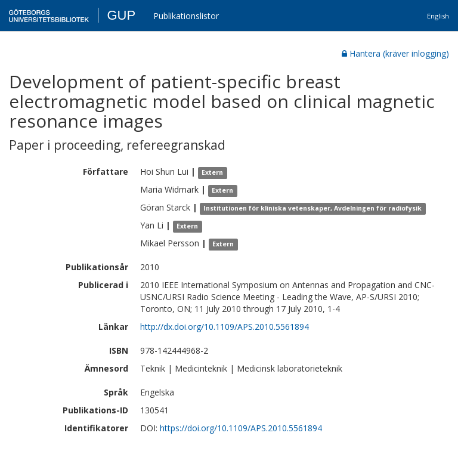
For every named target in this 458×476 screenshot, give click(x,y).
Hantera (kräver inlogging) (395, 53)
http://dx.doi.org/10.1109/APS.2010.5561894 (225, 327)
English (438, 16)
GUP (121, 15)
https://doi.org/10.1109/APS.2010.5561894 (241, 428)
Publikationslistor (186, 16)
